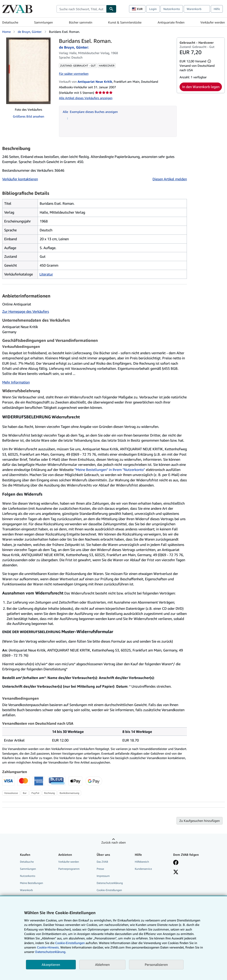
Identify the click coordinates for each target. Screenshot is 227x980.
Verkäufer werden (213, 22)
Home (6, 32)
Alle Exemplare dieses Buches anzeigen (90, 112)
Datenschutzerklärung (110, 883)
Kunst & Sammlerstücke (125, 22)
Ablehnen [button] (102, 964)
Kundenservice (143, 869)
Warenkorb (26, 890)
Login (153, 9)
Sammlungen (43, 22)
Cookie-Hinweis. (48, 947)
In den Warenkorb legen (201, 87)
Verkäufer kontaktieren (20, 179)
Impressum (103, 876)
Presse (100, 869)
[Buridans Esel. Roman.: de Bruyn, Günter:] (28, 71)
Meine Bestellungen (31, 883)
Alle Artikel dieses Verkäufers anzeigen (86, 98)
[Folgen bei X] (176, 872)
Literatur (46, 274)
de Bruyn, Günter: (30, 32)
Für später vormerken (74, 74)
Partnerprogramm (69, 869)
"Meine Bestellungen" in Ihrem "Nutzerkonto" (110, 470)
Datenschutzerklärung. (51, 952)
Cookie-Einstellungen (70, 943)
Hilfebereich (142, 862)
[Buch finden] (111, 9)
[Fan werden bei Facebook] (176, 863)
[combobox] (81, 9)
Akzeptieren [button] (51, 964)
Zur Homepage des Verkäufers (26, 311)
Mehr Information (16, 382)
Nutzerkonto (172, 9)
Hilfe (217, 9)
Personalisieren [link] (156, 964)
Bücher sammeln (81, 22)
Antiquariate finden (171, 22)
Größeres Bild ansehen (28, 116)
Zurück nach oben (113, 842)
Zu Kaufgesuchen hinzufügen (200, 821)
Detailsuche (10, 22)
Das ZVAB (102, 862)
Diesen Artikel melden (170, 179)
